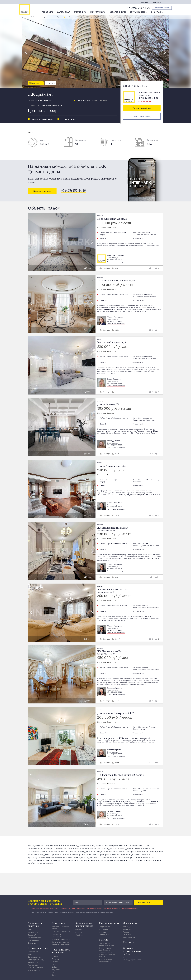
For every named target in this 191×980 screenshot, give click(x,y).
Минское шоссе (59, 934)
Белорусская (151, 358)
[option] (95, 51)
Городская (48, 12)
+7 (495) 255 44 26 (138, 8)
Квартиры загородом (61, 945)
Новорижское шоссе (61, 931)
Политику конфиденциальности (99, 909)
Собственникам (118, 12)
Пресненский (34, 940)
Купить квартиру (38, 948)
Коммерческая (98, 12)
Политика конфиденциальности (132, 959)
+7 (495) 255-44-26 (148, 98)
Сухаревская (138, 482)
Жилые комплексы (36, 968)
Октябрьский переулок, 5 (41, 100)
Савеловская (138, 235)
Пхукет (55, 962)
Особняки (80, 935)
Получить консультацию (116, 262)
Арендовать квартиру (35, 924)
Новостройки (34, 970)
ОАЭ (54, 964)
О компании (157, 12)
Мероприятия (129, 937)
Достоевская (84, 100)
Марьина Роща (46, 119)
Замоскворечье (35, 938)
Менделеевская (150, 235)
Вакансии (127, 935)
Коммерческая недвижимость (84, 924)
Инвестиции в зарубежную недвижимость (106, 950)
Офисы (79, 930)
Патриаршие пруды (36, 960)
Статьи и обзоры (138, 12)
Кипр (54, 972)
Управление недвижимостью (106, 944)
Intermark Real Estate (149, 93)
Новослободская (145, 294)
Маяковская (150, 420)
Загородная (64, 12)
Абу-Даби (56, 970)
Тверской (109, 294)
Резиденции (33, 965)
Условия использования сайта (125, 909)
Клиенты (127, 929)
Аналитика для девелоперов (106, 960)
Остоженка (33, 952)
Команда (127, 927)
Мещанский (110, 480)
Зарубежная (80, 12)
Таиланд (55, 959)
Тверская (152, 727)
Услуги (103, 940)
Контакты (157, 2)
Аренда (102, 932)
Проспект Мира (144, 480)
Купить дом (58, 923)
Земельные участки (60, 942)
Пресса (126, 932)
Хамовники (33, 932)
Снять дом (32, 943)
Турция (55, 956)
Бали (54, 975)
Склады (79, 932)
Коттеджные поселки (61, 939)
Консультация (144, 101)
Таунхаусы (56, 937)
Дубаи (54, 967)
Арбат (31, 930)
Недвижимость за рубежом (61, 951)
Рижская (155, 480)
